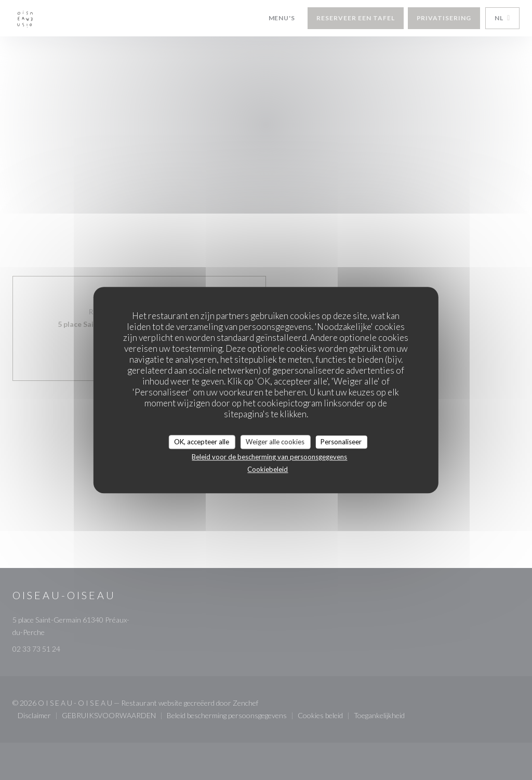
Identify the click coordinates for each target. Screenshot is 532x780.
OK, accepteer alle (202, 442)
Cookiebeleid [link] (268, 469)
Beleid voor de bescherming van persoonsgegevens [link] (269, 457)
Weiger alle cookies (275, 442)
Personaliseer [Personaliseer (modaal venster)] (341, 442)
